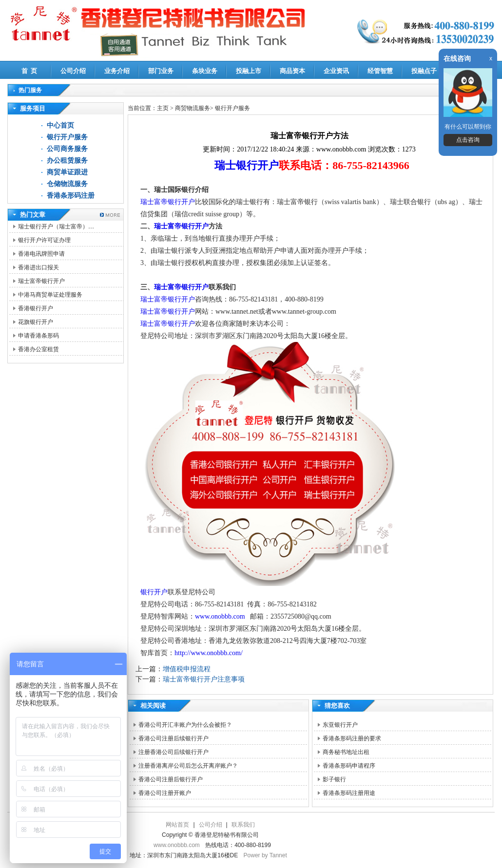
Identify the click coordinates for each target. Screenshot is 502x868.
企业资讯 (336, 71)
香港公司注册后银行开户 (171, 779)
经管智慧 (380, 71)
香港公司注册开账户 (165, 793)
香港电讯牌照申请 (41, 254)
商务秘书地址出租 (346, 752)
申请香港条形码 (39, 336)
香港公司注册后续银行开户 (174, 738)
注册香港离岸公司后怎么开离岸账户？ (188, 766)
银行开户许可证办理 (44, 240)
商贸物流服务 (193, 108)
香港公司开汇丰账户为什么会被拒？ (185, 725)
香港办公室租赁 (39, 349)
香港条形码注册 (71, 196)
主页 (163, 108)
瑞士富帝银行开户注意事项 (204, 679)
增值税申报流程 (187, 669)
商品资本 (292, 71)
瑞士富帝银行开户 (41, 281)
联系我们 (243, 825)
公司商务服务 (67, 149)
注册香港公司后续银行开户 (174, 752)
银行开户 (154, 592)
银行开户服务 (67, 137)
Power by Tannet (265, 855)
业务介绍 (117, 71)
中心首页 (60, 125)
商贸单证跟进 (67, 172)
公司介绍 (73, 71)
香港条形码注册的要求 (352, 738)
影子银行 (334, 779)
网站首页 (177, 825)
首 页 (29, 71)
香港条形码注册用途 (349, 793)
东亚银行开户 (340, 725)
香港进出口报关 (39, 267)
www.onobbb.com (220, 616)
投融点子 (424, 71)
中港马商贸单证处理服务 (50, 295)
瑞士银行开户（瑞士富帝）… (56, 226)
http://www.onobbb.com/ (209, 653)
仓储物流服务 (67, 184)
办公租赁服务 (67, 160)
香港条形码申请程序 (349, 766)
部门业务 (161, 71)
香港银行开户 (36, 308)
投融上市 (249, 71)
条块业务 (205, 71)
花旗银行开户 (36, 322)
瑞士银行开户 (247, 165)
